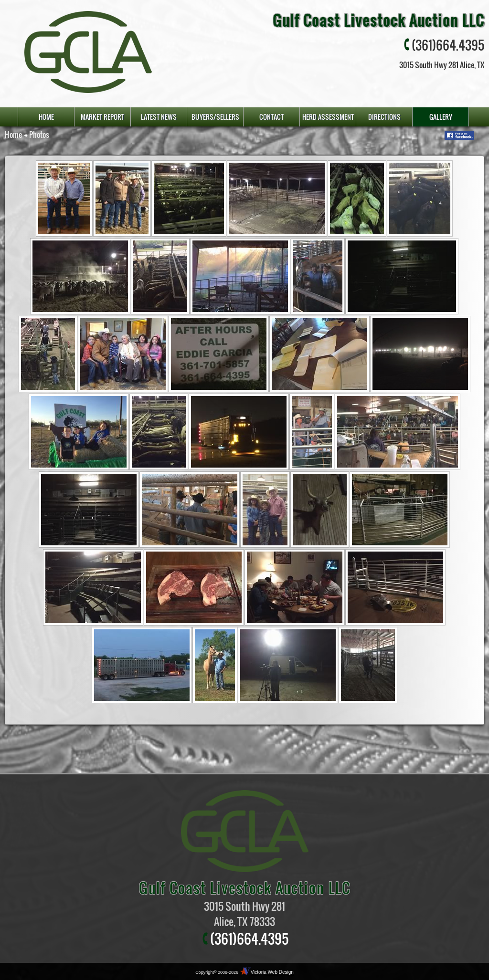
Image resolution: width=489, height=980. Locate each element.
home (46, 117)
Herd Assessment (328, 117)
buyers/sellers (215, 117)
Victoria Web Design (272, 972)
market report (102, 117)
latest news (159, 117)
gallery (441, 117)
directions (384, 117)
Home (13, 135)
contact (271, 117)
